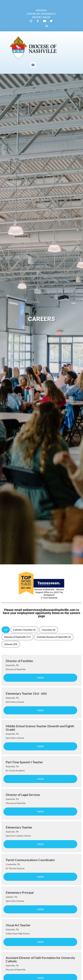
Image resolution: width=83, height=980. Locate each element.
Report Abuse (41, 17)
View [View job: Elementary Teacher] (40, 844)
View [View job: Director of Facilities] (40, 678)
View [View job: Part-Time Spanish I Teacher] (40, 779)
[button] (47, 26)
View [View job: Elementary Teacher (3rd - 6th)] (40, 710)
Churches (49, 630)
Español (41, 10)
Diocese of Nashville (17, 637)
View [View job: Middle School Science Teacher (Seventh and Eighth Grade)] (40, 746)
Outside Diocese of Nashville (54, 637)
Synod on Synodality (41, 14)
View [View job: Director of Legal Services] (40, 811)
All (6, 630)
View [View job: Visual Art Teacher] (40, 942)
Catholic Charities (24, 630)
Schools (11, 644)
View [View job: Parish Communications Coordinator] (40, 877)
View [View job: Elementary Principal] (40, 909)
